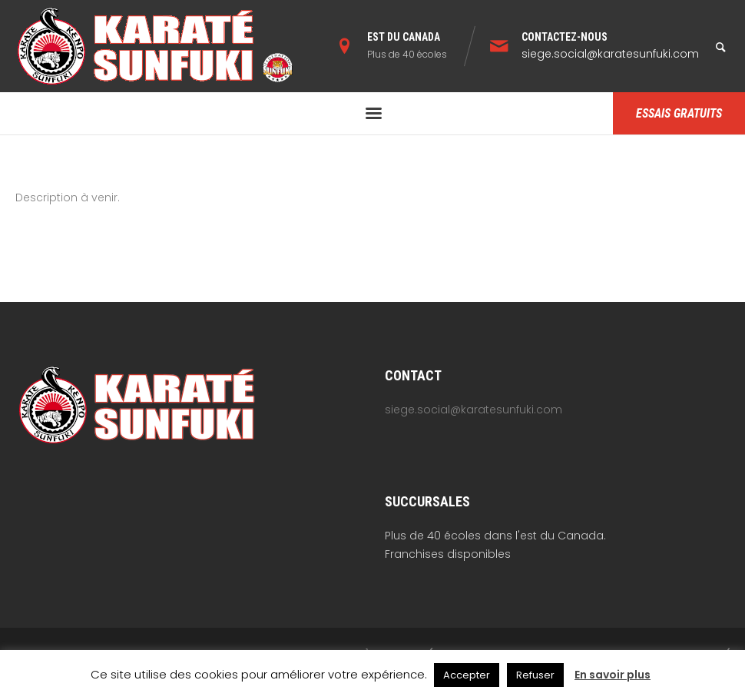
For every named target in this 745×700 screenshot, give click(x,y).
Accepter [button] (467, 675)
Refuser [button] (535, 675)
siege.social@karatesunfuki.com (610, 54)
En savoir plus (613, 675)
